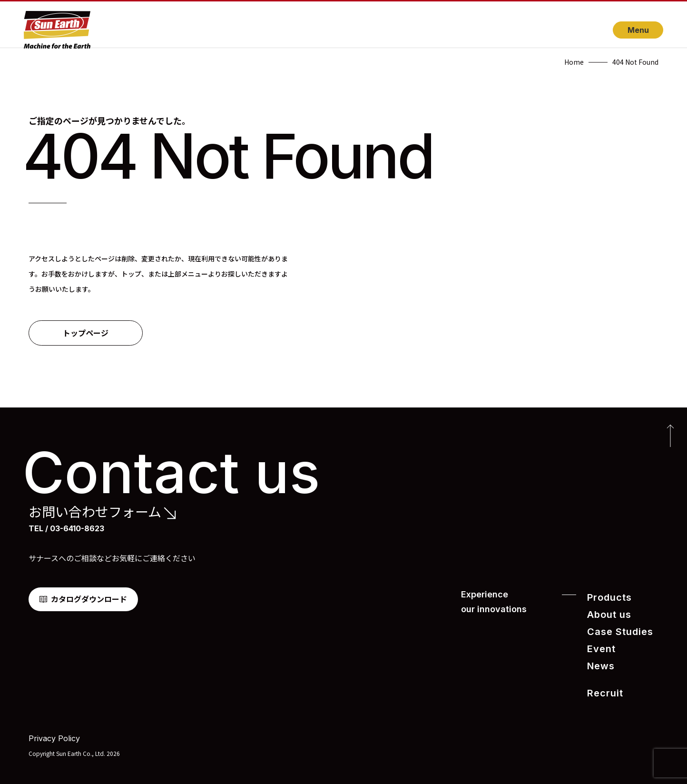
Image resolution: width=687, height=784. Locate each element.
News (599, 661)
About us (606, 613)
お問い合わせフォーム (95, 512)
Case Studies (615, 629)
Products (606, 597)
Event (599, 645)
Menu (638, 30)
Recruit (602, 687)
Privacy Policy (54, 731)
